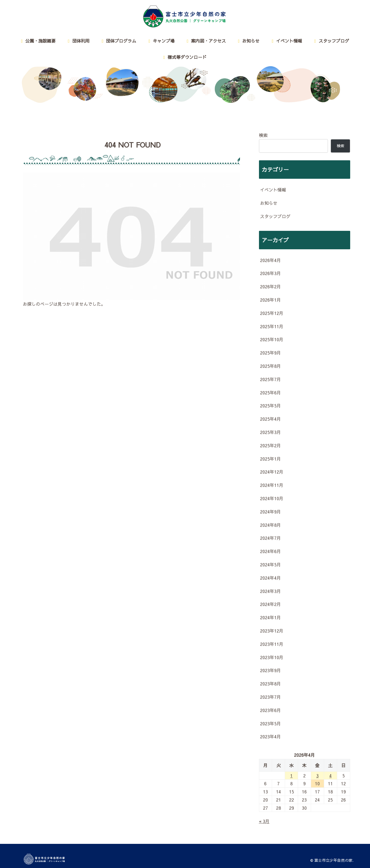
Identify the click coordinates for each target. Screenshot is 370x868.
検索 (263, 135)
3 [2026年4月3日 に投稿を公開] (317, 776)
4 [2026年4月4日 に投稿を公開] (331, 776)
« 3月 (264, 821)
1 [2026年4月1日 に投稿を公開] (291, 776)
